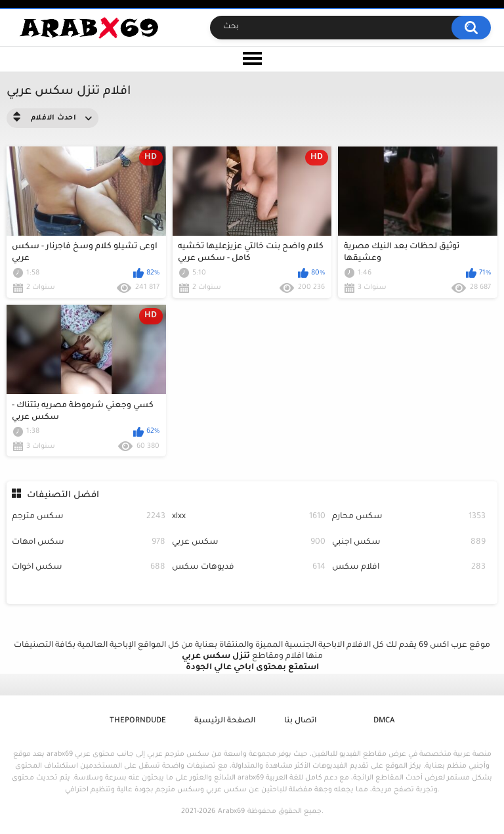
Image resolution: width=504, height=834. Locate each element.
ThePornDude (138, 721)
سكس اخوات (89, 568)
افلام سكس (409, 568)
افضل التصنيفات (63, 495)
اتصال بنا (300, 721)
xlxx (249, 517)
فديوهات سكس (249, 568)
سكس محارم (409, 517)
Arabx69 (231, 812)
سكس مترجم (89, 517)
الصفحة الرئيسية (225, 721)
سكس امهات (89, 543)
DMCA (384, 721)
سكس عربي (249, 543)
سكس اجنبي (409, 543)
